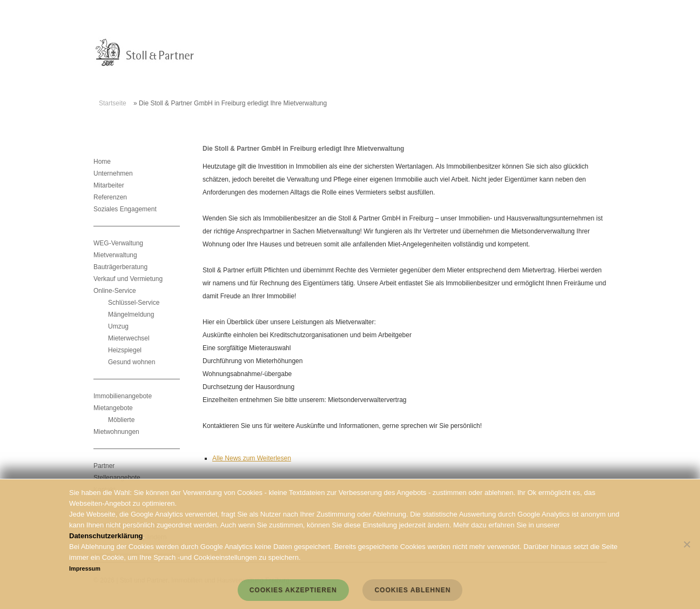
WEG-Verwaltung (118, 243)
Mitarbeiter (109, 185)
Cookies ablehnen (412, 590)
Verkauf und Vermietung (128, 279)
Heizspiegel (125, 350)
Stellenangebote (117, 478)
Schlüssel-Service (134, 303)
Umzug (118, 326)
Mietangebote (113, 408)
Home (102, 162)
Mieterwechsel (129, 338)
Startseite (113, 103)
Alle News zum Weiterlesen (252, 458)
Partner (104, 466)
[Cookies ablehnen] (686, 544)
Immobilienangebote (123, 396)
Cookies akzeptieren (293, 590)
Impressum (85, 568)
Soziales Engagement (125, 209)
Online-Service (115, 291)
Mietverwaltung (115, 255)
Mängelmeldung (131, 314)
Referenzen (110, 197)
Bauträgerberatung (120, 267)
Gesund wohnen (132, 362)
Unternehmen (113, 173)
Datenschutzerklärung (106, 536)
